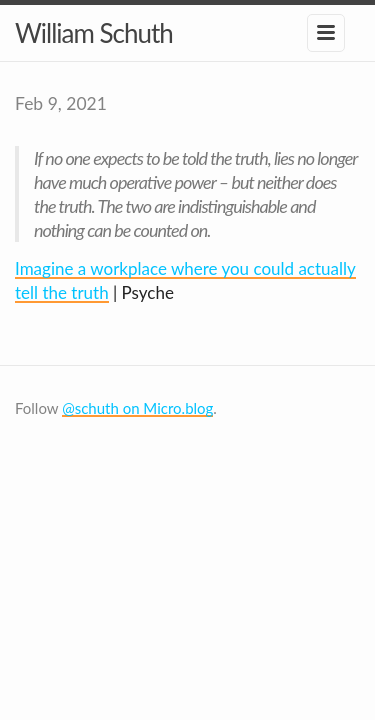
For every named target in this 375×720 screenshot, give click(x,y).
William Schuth (94, 33)
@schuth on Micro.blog (137, 408)
